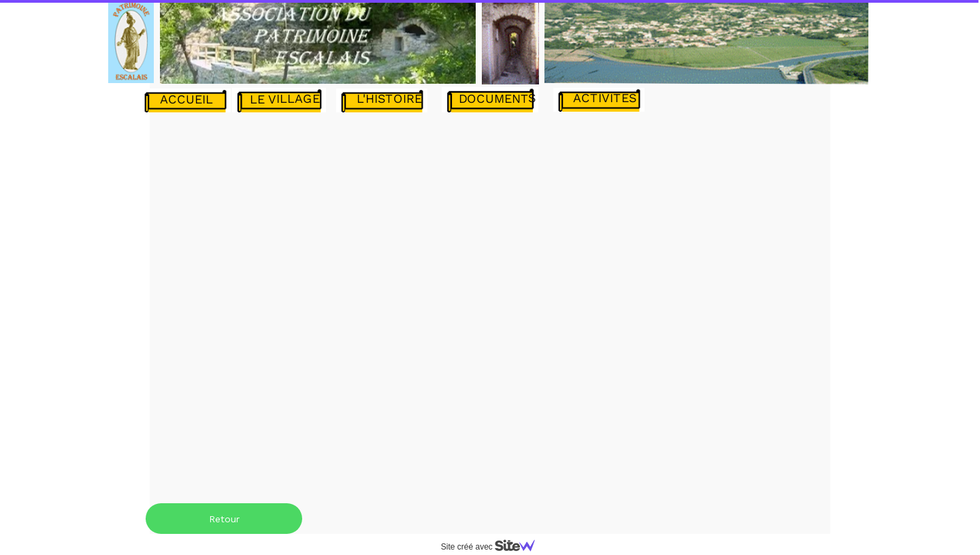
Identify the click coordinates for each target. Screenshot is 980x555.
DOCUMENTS (497, 98)
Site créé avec (493, 547)
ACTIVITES (605, 98)
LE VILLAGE (285, 98)
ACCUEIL (186, 99)
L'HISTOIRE (389, 98)
